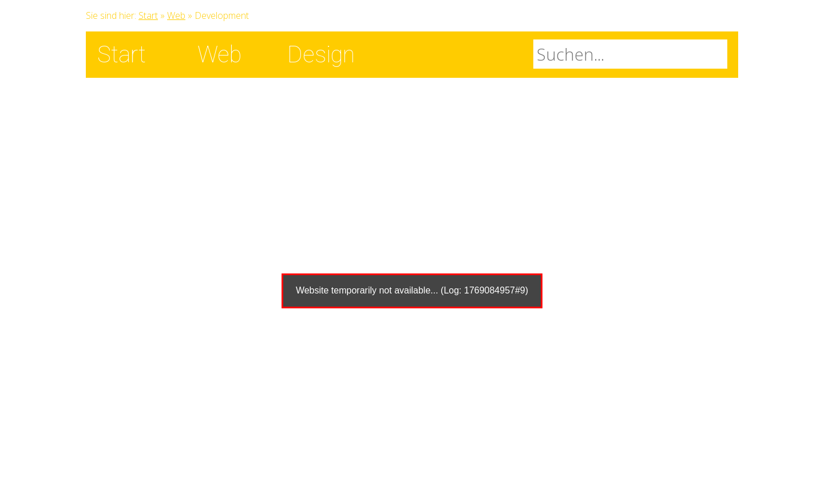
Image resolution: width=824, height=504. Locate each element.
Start (148, 15)
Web (176, 15)
